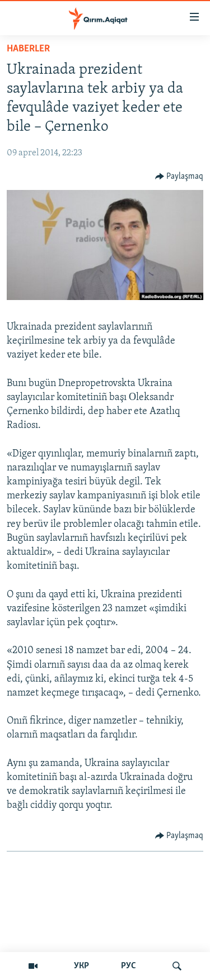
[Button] (179, 177)
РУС (129, 966)
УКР (81, 966)
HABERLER (28, 49)
